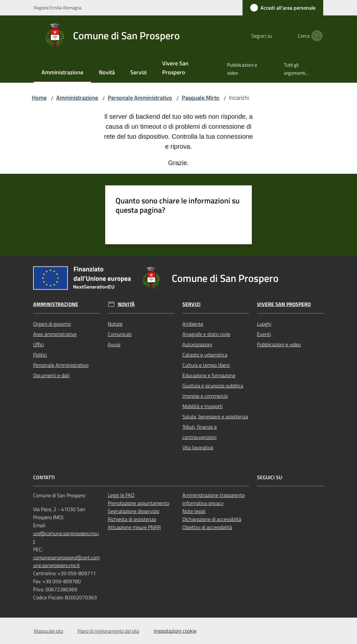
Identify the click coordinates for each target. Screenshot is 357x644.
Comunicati (120, 334)
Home (39, 98)
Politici (40, 355)
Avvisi (114, 344)
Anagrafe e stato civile (206, 334)
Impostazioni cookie (175, 631)
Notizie (115, 324)
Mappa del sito (48, 631)
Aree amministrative (55, 334)
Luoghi (264, 324)
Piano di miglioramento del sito (108, 631)
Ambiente (193, 324)
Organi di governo (52, 324)
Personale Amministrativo (140, 98)
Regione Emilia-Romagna (58, 8)
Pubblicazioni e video (279, 344)
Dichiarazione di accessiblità (212, 519)
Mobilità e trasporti (202, 406)
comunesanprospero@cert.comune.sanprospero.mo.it (66, 561)
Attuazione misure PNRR (134, 527)
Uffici (38, 344)
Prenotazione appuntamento (138, 503)
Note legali (194, 511)
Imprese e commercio (205, 396)
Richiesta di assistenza (132, 519)
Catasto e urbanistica (205, 355)
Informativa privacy (203, 503)
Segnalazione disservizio (133, 511)
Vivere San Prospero (284, 304)
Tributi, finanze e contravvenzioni (200, 432)
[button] (316, 36)
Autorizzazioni (197, 344)
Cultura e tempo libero (206, 365)
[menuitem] (62, 73)
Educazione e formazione (209, 375)
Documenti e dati (51, 375)
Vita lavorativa (198, 447)
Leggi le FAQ (121, 495)
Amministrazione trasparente (214, 495)
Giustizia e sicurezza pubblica (213, 386)
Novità (126, 304)
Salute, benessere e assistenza (215, 416)
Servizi (192, 304)
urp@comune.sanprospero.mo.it (66, 537)
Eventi (264, 334)
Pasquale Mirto (201, 98)
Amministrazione (77, 98)
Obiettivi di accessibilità (207, 527)
